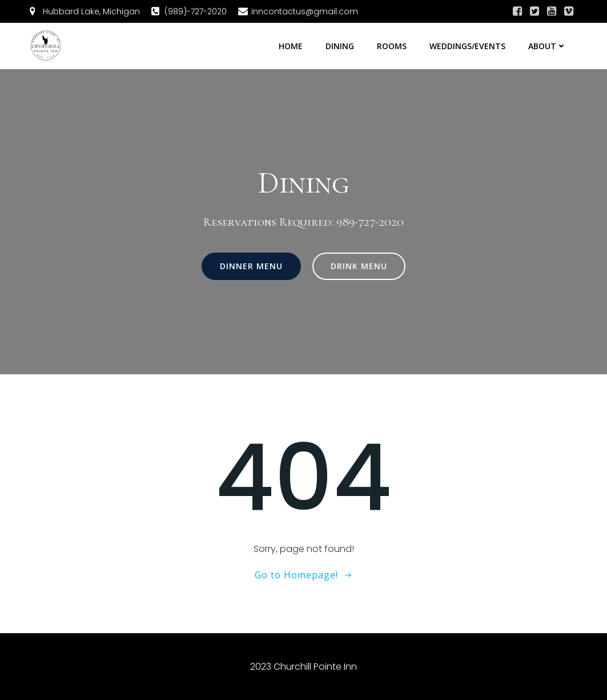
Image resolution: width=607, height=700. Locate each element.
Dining (340, 46)
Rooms (392, 46)
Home (291, 46)
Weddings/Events (467, 46)
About (547, 46)
